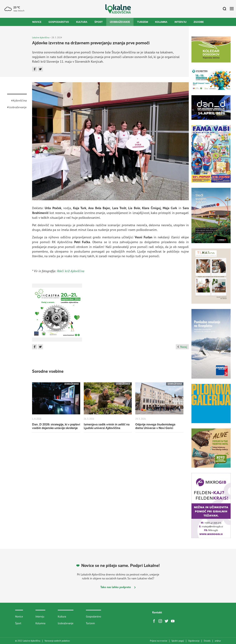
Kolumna (161, 22)
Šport (99, 22)
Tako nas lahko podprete (118, 587)
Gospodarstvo (59, 22)
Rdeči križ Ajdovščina (71, 271)
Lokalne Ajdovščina (41, 37)
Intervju (180, 22)
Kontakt (157, 612)
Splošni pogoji (178, 641)
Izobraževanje (120, 22)
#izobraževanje (17, 107)
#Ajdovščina (19, 100)
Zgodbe (199, 22)
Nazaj (182, 347)
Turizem (143, 22)
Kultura (82, 22)
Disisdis (207, 641)
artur (218, 641)
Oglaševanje (194, 641)
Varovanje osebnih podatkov (57, 641)
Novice (37, 22)
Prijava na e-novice (159, 641)
